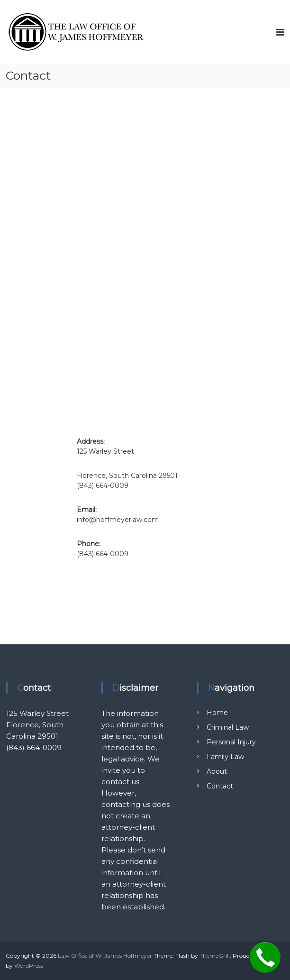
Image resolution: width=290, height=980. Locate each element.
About (217, 771)
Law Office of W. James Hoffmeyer (105, 956)
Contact (220, 786)
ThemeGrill (215, 956)
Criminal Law (228, 727)
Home (217, 713)
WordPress (29, 966)
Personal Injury (231, 742)
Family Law (225, 757)
